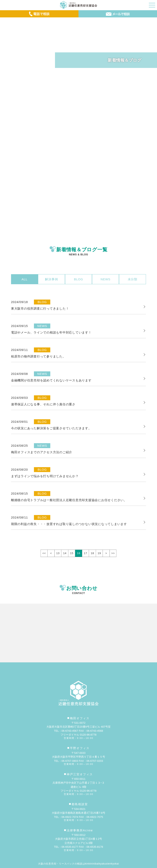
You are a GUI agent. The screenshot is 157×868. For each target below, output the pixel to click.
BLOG (79, 279)
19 (99, 553)
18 (92, 553)
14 (65, 553)
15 (72, 553)
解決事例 (51, 279)
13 (58, 553)
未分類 (133, 279)
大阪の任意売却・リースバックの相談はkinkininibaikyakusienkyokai (78, 864)
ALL (24, 279)
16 (78, 553)
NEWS (105, 279)
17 (85, 553)
